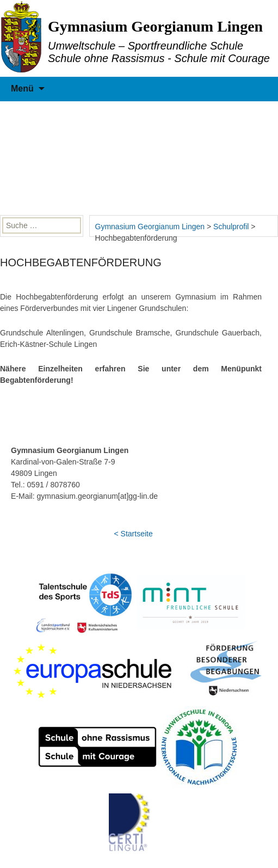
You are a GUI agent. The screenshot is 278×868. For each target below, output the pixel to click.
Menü (22, 88)
